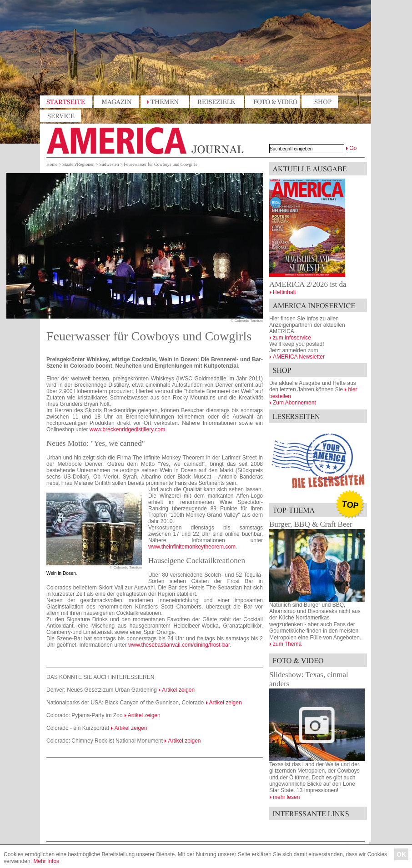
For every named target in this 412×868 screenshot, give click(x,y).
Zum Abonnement (294, 403)
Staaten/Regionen (78, 164)
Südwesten (109, 164)
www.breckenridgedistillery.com (128, 429)
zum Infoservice (292, 338)
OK (401, 854)
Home (52, 164)
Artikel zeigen (178, 690)
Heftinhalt (284, 292)
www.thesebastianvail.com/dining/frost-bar (179, 645)
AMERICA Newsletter (299, 357)
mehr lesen (286, 797)
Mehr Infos (46, 861)
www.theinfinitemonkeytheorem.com (192, 547)
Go (353, 148)
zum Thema (287, 644)
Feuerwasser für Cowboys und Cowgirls (160, 164)
